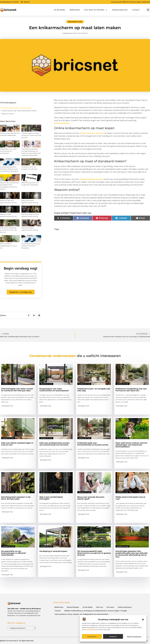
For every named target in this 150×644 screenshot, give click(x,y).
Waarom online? (8, 114)
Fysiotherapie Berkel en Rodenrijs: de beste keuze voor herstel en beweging (9, 169)
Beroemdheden (73, 607)
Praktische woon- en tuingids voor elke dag (94, 390)
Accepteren (92, 637)
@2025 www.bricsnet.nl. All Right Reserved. (17, 641)
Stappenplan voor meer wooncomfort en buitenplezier (8, 151)
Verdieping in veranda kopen (53, 551)
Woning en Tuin (75, 22)
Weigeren (113, 637)
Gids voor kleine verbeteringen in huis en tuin (8, 246)
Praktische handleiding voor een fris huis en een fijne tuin (8, 230)
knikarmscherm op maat (92, 133)
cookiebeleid (90, 630)
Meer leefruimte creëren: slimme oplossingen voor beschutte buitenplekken (131, 445)
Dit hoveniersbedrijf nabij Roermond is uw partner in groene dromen (94, 553)
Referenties (75, 10)
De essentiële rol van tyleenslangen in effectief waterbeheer (13, 553)
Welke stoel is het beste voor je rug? (130, 498)
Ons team (110, 607)
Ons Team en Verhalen (96, 10)
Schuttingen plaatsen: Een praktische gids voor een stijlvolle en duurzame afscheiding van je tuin (132, 554)
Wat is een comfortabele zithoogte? (51, 498)
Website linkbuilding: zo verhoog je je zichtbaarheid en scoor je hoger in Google (96, 611)
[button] (143, 620)
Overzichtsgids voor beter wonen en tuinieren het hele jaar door (31, 135)
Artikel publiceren (120, 10)
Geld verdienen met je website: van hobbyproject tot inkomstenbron (82, 614)
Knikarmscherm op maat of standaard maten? (19, 111)
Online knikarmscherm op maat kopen (16, 108)
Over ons (100, 607)
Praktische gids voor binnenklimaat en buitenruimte (93, 444)
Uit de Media (59, 10)
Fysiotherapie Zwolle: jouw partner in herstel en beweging (31, 246)
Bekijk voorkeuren (134, 637)
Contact (136, 10)
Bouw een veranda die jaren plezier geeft (91, 498)
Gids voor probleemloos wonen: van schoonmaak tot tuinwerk (54, 444)
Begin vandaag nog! (21, 268)
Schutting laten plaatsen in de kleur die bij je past (16, 498)
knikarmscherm (62, 123)
